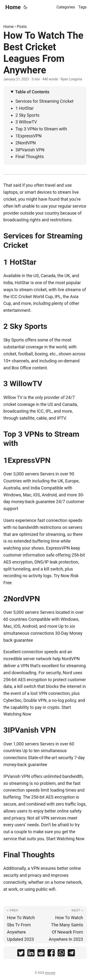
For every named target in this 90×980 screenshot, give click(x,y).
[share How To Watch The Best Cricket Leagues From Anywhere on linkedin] (31, 954)
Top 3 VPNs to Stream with (41, 129)
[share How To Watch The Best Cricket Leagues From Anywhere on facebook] (51, 954)
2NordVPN (26, 143)
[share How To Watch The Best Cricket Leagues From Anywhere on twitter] (21, 954)
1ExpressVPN (28, 136)
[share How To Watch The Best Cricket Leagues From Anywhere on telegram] (71, 954)
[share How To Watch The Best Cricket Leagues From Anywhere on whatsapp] (61, 954)
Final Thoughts (30, 157)
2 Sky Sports (27, 115)
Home (13, 7)
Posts (22, 27)
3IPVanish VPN (30, 150)
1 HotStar (24, 108)
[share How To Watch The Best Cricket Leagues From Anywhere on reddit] (41, 954)
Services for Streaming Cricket (44, 101)
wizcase (50, 973)
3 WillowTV (26, 122)
